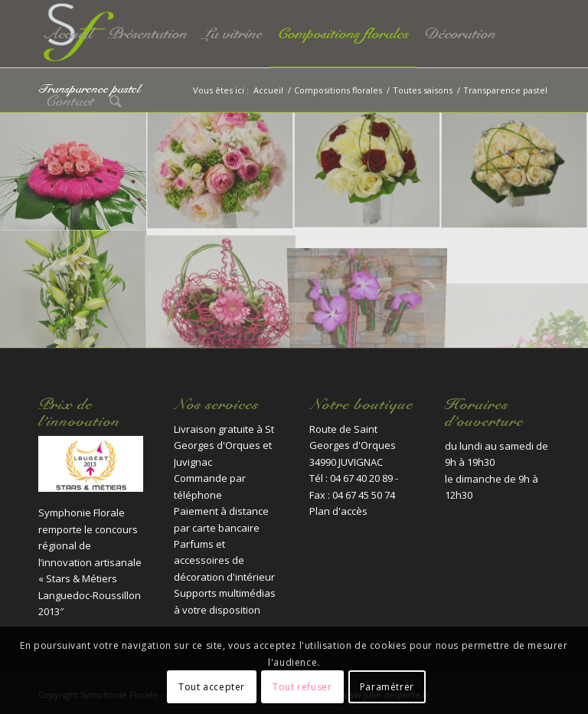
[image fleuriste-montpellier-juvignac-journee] (220, 172)
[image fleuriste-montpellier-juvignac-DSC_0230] (73, 172)
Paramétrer (387, 687)
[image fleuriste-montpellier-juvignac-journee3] (514, 172)
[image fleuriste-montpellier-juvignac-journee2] (367, 172)
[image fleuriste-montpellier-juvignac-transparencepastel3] (367, 289)
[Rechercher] (116, 101)
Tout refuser (302, 687)
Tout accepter (212, 687)
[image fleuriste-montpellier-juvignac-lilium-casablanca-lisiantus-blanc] (73, 289)
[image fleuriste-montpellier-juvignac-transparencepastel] (220, 289)
